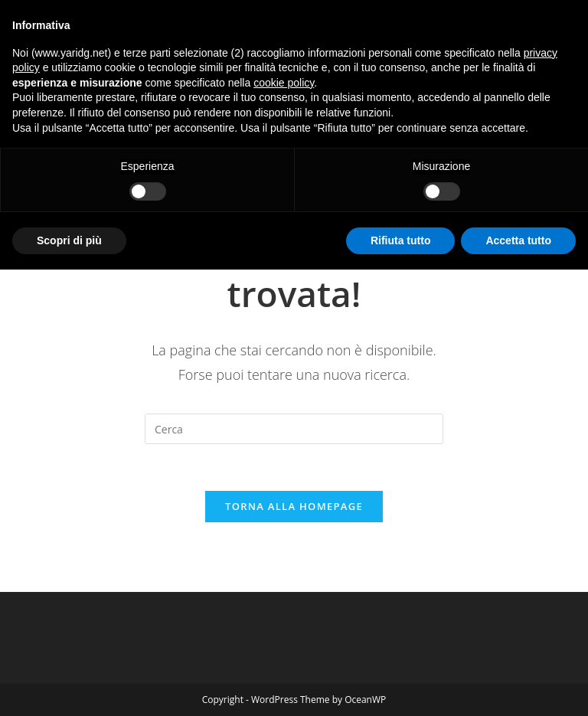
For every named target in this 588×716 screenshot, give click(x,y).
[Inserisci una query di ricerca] (294, 429)
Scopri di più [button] (69, 240)
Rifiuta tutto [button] (401, 240)
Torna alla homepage (294, 506)
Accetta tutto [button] (518, 240)
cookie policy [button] (284, 83)
